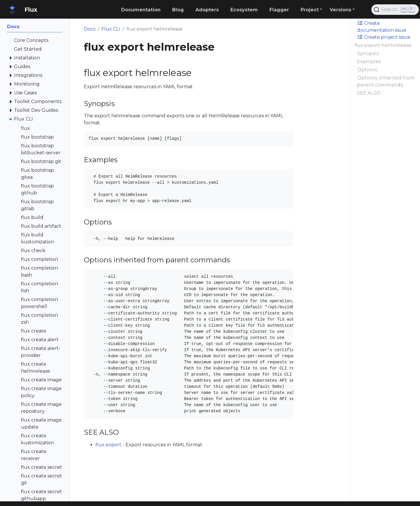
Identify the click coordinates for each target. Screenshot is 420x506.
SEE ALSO (369, 93)
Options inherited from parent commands (386, 81)
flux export (108, 445)
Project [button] (310, 10)
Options (367, 70)
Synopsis (368, 53)
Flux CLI (111, 29)
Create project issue (384, 37)
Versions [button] (340, 10)
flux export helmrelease (383, 45)
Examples (369, 62)
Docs (90, 29)
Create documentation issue (382, 27)
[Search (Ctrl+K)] (395, 10)
